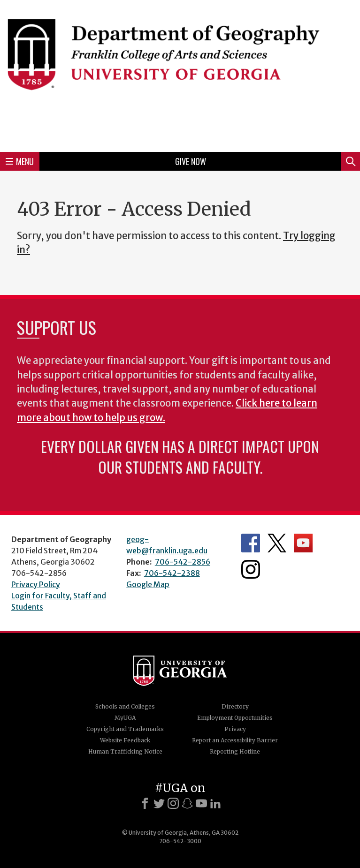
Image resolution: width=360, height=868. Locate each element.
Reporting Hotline (235, 751)
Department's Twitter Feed (277, 543)
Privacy (235, 729)
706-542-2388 (172, 573)
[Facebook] (145, 803)
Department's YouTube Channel (303, 543)
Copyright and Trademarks (125, 729)
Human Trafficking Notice (125, 751)
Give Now (191, 161)
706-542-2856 (183, 562)
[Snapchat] (187, 803)
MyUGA (125, 718)
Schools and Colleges (125, 706)
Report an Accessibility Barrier (235, 740)
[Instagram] (173, 803)
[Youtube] (201, 803)
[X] (159, 803)
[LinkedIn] (215, 803)
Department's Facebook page (251, 543)
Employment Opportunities (235, 718)
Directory (235, 706)
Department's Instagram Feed (251, 569)
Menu (20, 161)
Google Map (148, 584)
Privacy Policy (36, 584)
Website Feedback (125, 740)
